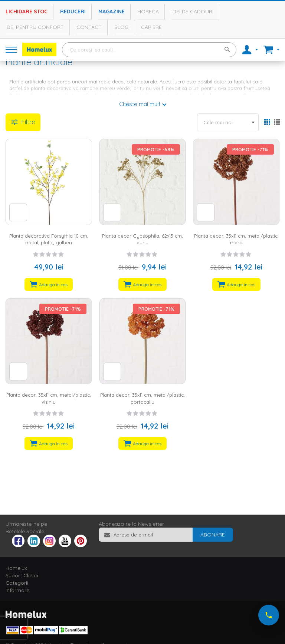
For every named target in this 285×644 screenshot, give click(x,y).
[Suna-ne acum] (269, 615)
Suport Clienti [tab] (22, 575)
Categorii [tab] (17, 583)
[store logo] (39, 49)
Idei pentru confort (35, 27)
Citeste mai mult (140, 104)
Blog (121, 27)
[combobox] (149, 50)
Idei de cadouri (192, 11)
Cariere (151, 27)
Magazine (112, 11)
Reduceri (73, 11)
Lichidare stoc (27, 11)
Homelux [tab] (16, 568)
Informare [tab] (17, 590)
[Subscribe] (213, 535)
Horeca (148, 11)
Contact (89, 27)
